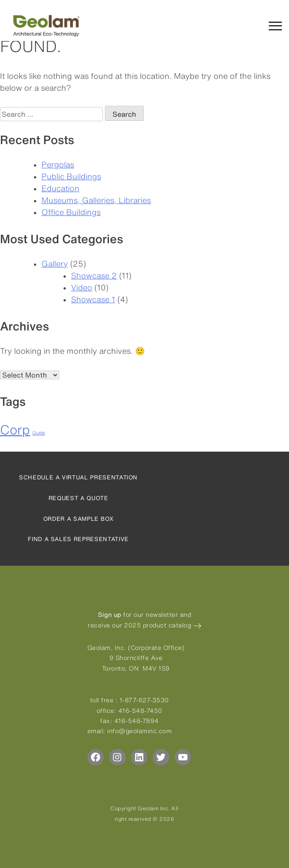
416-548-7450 (140, 711)
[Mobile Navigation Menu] (275, 25)
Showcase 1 (93, 299)
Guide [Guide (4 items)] (39, 433)
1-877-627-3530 (144, 700)
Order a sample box (79, 519)
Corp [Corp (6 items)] (15, 430)
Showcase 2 (94, 275)
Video (82, 287)
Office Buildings (71, 212)
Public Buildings (71, 176)
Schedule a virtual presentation (78, 477)
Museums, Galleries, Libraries (96, 200)
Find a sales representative (78, 539)
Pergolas (58, 164)
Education (60, 188)
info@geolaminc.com (139, 731)
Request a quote (79, 498)
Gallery (55, 263)
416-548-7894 (137, 721)
